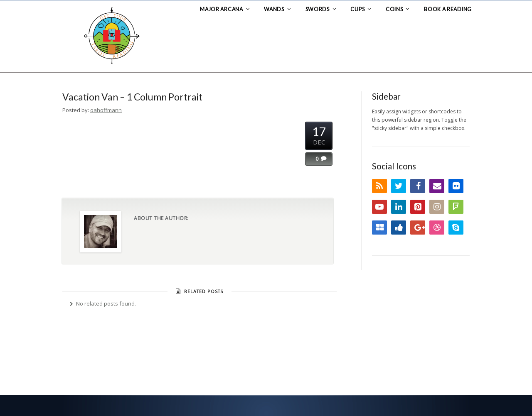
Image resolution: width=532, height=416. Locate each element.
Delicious (379, 228)
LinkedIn (399, 207)
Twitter (399, 186)
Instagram (437, 207)
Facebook (418, 186)
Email (437, 186)
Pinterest (418, 207)
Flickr (456, 186)
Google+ (418, 228)
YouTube (379, 207)
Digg (399, 228)
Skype (456, 228)
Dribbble (437, 228)
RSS (379, 186)
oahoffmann (106, 110)
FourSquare (456, 207)
